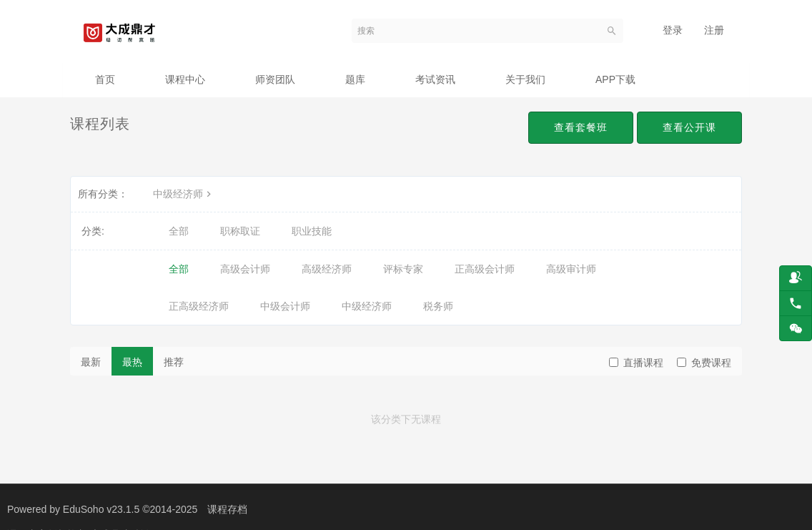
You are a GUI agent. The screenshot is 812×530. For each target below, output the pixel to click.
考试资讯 (435, 79)
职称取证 (240, 231)
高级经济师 (327, 269)
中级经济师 (184, 194)
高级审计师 (571, 269)
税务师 (438, 306)
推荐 (174, 362)
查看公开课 (689, 127)
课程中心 (185, 79)
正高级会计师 (485, 269)
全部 (179, 231)
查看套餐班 (581, 127)
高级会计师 (245, 269)
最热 (132, 362)
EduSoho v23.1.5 (101, 509)
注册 (714, 30)
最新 (91, 362)
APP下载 (615, 79)
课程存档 (227, 509)
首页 (105, 79)
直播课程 (636, 363)
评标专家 (403, 269)
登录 (673, 30)
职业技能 (312, 231)
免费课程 (704, 363)
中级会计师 (285, 306)
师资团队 (275, 79)
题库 (355, 79)
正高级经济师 (199, 306)
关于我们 (525, 79)
